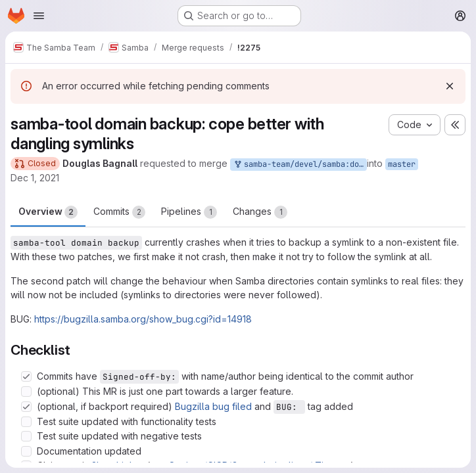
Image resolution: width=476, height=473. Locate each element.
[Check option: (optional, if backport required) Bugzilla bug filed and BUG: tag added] (26, 407)
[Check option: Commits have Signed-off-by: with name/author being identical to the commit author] (26, 376)
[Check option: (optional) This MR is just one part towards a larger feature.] (26, 392)
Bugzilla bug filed (213, 406)
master (402, 164)
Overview (48, 212)
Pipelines (189, 212)
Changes (260, 212)
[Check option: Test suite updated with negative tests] (26, 436)
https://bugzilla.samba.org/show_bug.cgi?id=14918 (143, 319)
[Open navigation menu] (39, 16)
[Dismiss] (450, 86)
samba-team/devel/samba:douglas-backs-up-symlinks (300, 165)
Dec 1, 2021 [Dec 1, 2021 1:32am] (35, 178)
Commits (119, 212)
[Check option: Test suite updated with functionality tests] (26, 422)
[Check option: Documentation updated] (26, 451)
